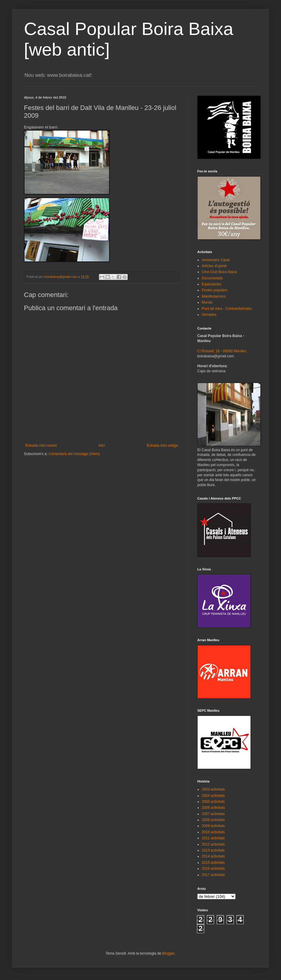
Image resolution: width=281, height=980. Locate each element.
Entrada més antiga (162, 445)
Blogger (168, 953)
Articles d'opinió (214, 266)
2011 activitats (213, 838)
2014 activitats (213, 856)
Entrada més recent (41, 445)
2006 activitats (213, 808)
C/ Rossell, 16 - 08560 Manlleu (222, 351)
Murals (207, 302)
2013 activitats (213, 850)
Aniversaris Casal (216, 260)
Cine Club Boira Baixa (219, 272)
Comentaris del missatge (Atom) (74, 454)
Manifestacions (214, 296)
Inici (102, 445)
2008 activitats (213, 820)
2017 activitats (213, 875)
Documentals (212, 278)
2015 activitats (213, 863)
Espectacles (211, 284)
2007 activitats (213, 814)
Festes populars (214, 290)
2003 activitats (213, 789)
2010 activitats (213, 832)
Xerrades (209, 315)
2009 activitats (213, 826)
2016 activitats (213, 869)
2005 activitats (213, 802)
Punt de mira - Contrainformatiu (227, 309)
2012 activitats (213, 844)
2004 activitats (213, 796)
